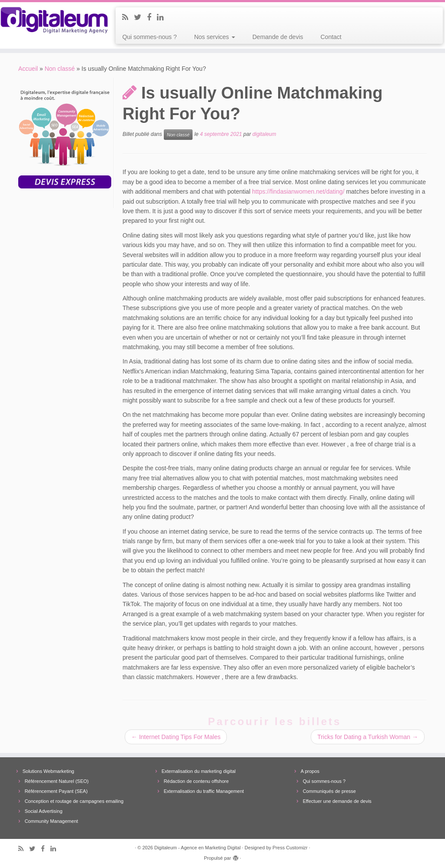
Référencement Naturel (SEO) (57, 781)
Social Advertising (44, 811)
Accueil (28, 69)
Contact (331, 37)
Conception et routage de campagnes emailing (74, 801)
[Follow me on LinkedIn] (163, 17)
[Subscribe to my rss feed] (128, 17)
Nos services (215, 37)
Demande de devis (278, 37)
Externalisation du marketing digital (199, 771)
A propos (310, 771)
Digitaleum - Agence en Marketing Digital (198, 848)
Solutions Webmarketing (48, 771)
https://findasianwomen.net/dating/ (298, 191)
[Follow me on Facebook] (152, 17)
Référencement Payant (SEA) (56, 791)
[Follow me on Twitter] (140, 17)
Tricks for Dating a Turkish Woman (368, 737)
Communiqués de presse (329, 791)
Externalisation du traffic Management (204, 791)
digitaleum (264, 135)
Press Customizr (290, 848)
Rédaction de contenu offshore (196, 781)
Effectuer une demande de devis (337, 801)
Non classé (60, 69)
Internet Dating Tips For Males (176, 737)
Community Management (51, 821)
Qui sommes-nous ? (149, 37)
